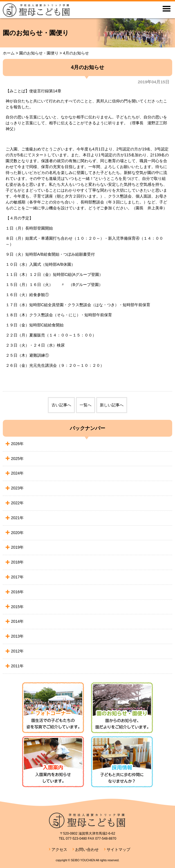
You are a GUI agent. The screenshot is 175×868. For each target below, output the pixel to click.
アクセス (59, 849)
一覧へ (86, 405)
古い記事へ (61, 405)
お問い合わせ (87, 849)
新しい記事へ (112, 405)
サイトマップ (118, 849)
